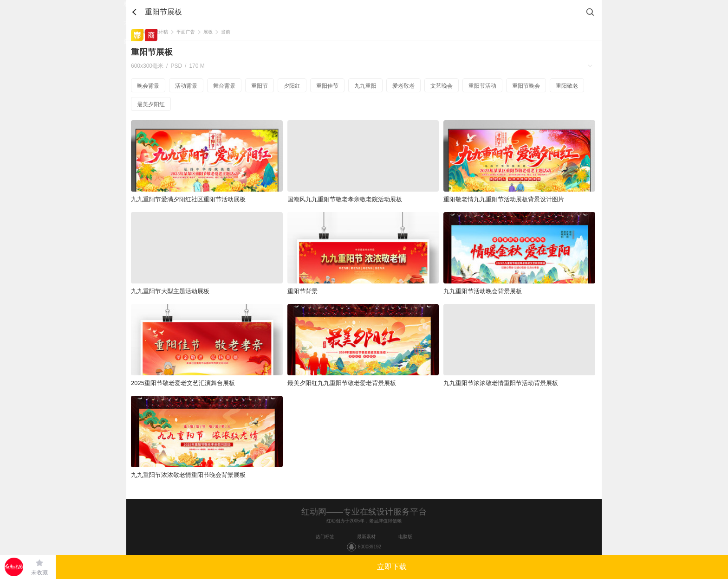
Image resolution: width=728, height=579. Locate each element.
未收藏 (39, 573)
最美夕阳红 (151, 104)
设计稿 (161, 32)
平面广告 (186, 32)
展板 (208, 32)
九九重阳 (365, 86)
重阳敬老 (567, 86)
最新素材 (366, 537)
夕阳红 (292, 86)
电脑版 (405, 537)
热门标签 (325, 537)
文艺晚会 (442, 86)
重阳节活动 (482, 86)
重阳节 (260, 86)
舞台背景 (224, 86)
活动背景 (186, 86)
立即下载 (392, 567)
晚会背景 (148, 86)
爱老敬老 (403, 86)
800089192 (370, 547)
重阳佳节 (327, 86)
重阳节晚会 (526, 86)
